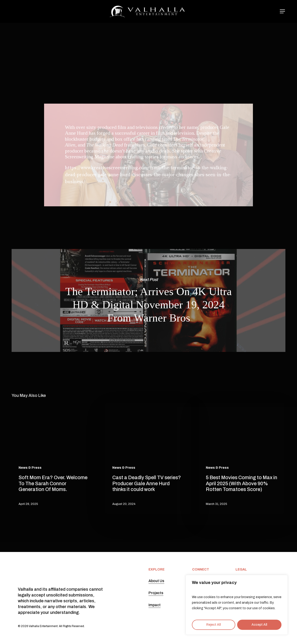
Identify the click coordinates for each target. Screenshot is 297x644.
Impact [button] (155, 605)
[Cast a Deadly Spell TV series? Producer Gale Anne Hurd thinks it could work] (148, 458)
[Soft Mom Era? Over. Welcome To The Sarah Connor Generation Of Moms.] (54, 458)
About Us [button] (156, 581)
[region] (237, 605)
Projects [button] (156, 593)
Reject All (213, 625)
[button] (283, 11)
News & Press (147, 43)
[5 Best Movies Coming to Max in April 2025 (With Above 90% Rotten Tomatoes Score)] (242, 458)
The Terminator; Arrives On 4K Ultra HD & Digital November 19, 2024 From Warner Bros (148, 300)
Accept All (259, 625)
